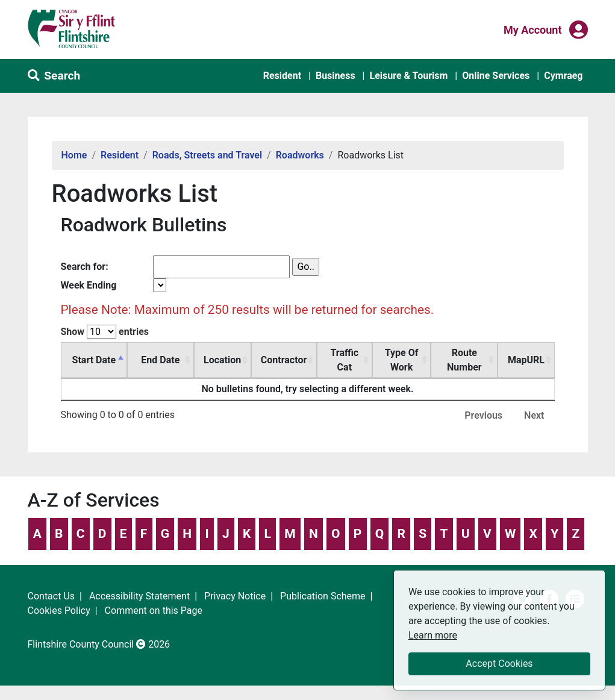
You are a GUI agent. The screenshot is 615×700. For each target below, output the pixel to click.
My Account (533, 29)
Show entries (105, 332)
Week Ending (89, 285)
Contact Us (52, 596)
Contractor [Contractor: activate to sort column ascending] (284, 360)
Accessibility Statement (139, 596)
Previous (483, 415)
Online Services (496, 76)
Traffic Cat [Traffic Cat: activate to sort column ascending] (344, 360)
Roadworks (300, 155)
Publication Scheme (323, 596)
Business (336, 76)
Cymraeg (563, 76)
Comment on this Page (154, 611)
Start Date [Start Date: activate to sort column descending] (94, 360)
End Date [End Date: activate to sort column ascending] (160, 360)
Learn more (433, 635)
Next (534, 415)
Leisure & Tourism (408, 76)
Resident (282, 76)
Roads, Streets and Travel (207, 155)
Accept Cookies (499, 664)
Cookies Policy (59, 611)
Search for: (85, 267)
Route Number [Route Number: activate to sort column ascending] (464, 360)
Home (74, 155)
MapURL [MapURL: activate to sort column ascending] (526, 360)
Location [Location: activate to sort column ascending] (222, 360)
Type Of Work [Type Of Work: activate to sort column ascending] (402, 360)
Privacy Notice (235, 596)
